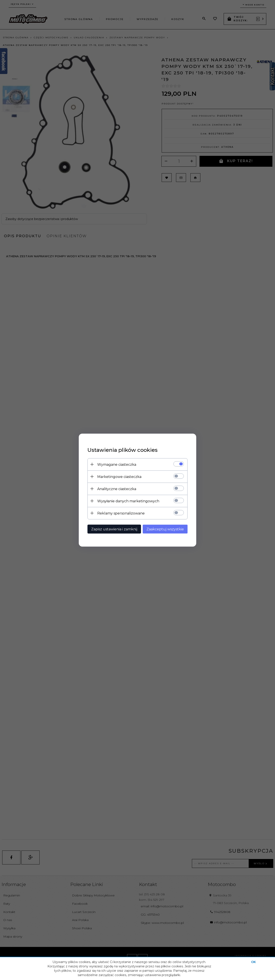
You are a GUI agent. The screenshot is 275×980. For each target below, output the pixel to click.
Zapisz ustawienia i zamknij (114, 529)
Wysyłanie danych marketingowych (128, 501)
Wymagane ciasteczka (117, 464)
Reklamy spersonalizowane (121, 513)
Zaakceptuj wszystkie (165, 529)
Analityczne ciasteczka (117, 489)
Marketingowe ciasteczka (119, 477)
